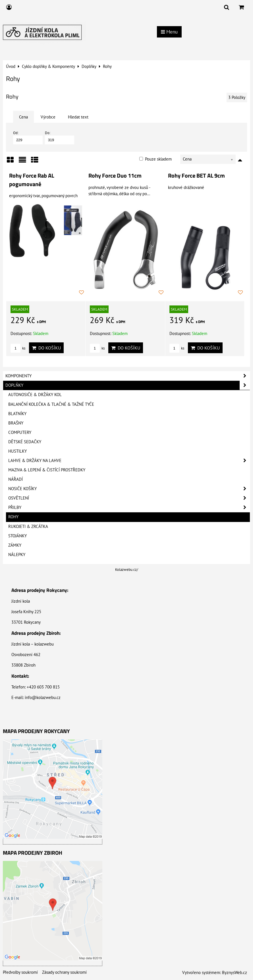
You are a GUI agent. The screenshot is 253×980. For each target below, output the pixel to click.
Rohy (13, 517)
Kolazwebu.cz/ (127, 570)
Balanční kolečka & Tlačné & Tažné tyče (51, 404)
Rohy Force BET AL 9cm (196, 176)
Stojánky (17, 536)
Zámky (15, 545)
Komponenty (128, 376)
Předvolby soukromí (20, 972)
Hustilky (17, 451)
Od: (28, 137)
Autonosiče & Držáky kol (35, 395)
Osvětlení (129, 498)
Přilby (129, 507)
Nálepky (17, 554)
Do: (60, 137)
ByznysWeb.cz (235, 972)
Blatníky (17, 414)
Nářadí (15, 479)
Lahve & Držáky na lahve (129, 461)
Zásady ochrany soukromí (64, 972)
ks (18, 348)
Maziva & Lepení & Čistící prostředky (47, 470)
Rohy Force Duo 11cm (115, 176)
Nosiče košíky (129, 489)
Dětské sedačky (25, 442)
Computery (20, 432)
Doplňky (128, 385)
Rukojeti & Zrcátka (28, 526)
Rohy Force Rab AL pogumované (32, 180)
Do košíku (46, 348)
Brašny (16, 423)
